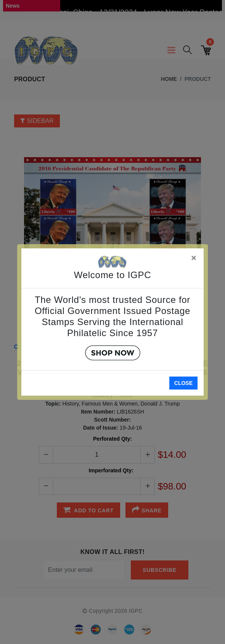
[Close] (194, 257)
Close (183, 383)
